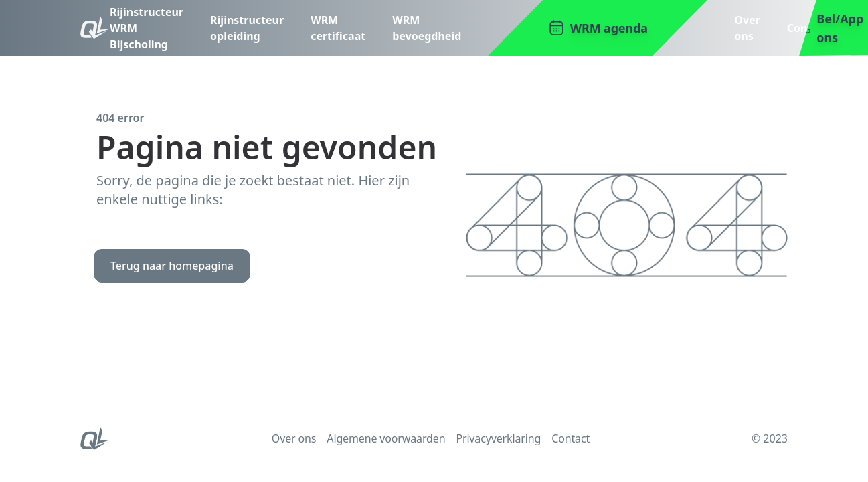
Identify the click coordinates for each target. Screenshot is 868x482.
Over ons (747, 28)
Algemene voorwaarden (386, 438)
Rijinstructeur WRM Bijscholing (147, 28)
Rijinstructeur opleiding (247, 28)
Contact (808, 28)
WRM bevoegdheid (427, 28)
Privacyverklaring (498, 438)
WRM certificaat (338, 28)
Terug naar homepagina (172, 266)
